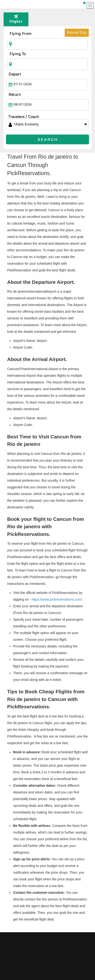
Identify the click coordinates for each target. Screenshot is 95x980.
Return (15, 95)
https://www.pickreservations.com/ (57, 599)
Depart (15, 74)
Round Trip (77, 34)
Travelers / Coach (24, 117)
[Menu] (90, 5)
